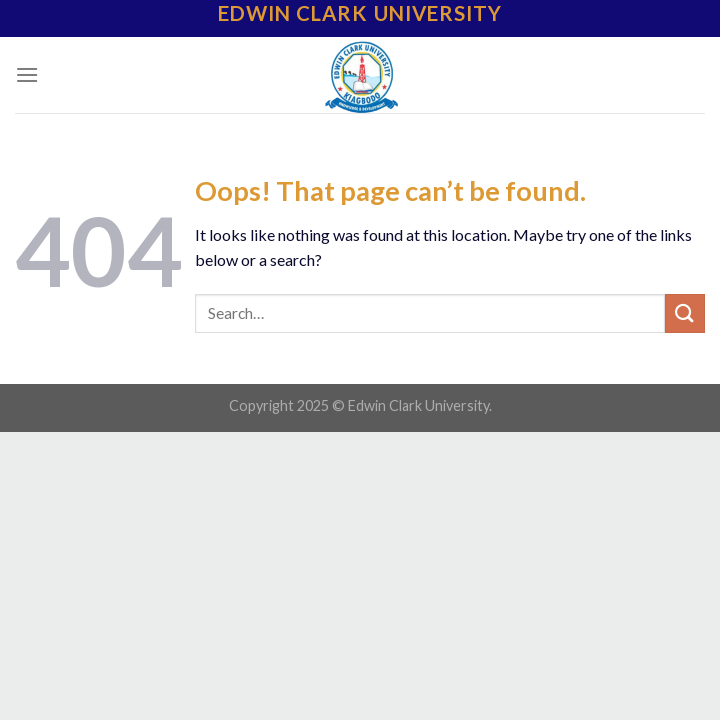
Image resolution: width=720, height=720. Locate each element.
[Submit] (685, 313)
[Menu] (27, 74)
